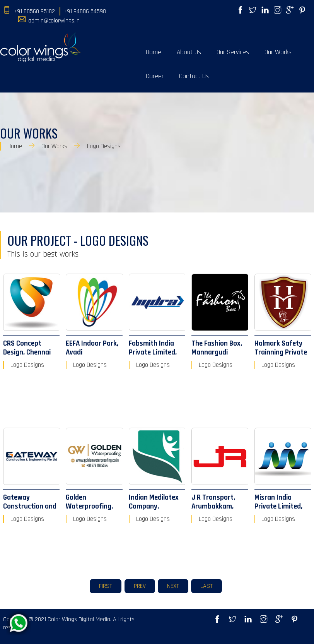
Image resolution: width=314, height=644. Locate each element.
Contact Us (194, 76)
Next (173, 586)
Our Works (278, 52)
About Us (189, 52)
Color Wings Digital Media (79, 619)
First (106, 586)
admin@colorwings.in (54, 21)
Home (154, 52)
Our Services (233, 52)
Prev (140, 586)
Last (206, 586)
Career (155, 76)
